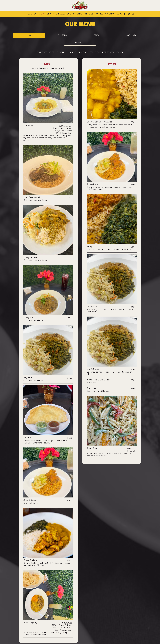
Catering (110, 14)
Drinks (50, 14)
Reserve (89, 14)
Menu (42, 14)
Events (71, 14)
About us (31, 14)
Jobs (119, 14)
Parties (99, 14)
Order (80, 14)
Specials (60, 14)
